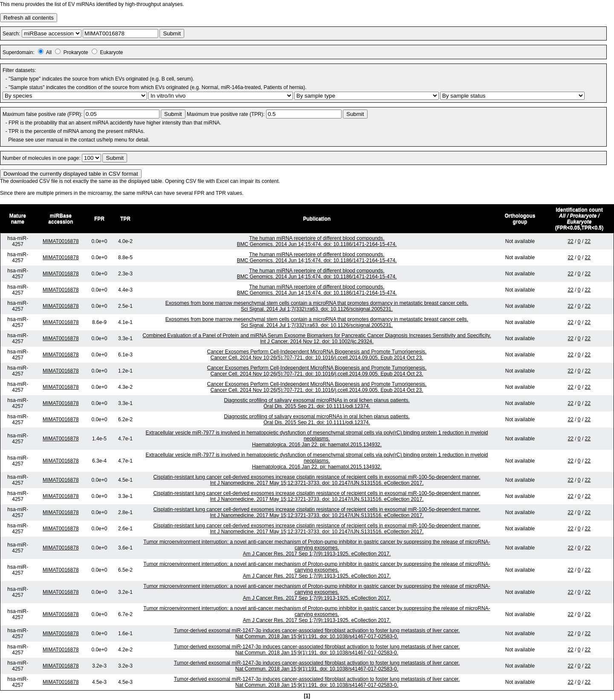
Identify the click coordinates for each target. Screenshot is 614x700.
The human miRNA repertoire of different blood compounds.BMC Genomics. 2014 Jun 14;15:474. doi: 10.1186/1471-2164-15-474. (317, 241)
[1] (307, 696)
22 (570, 241)
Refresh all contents (29, 18)
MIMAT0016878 (61, 241)
